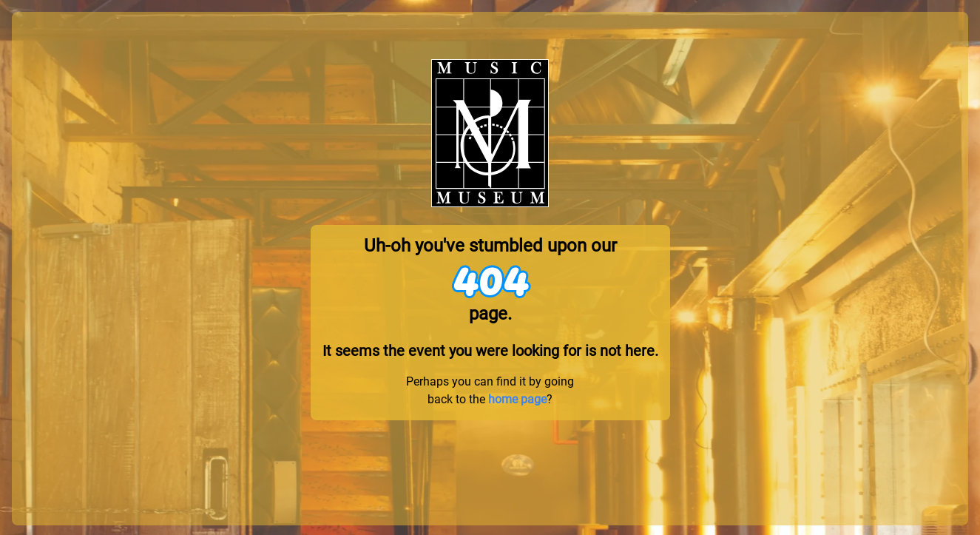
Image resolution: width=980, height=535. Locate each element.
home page (517, 399)
